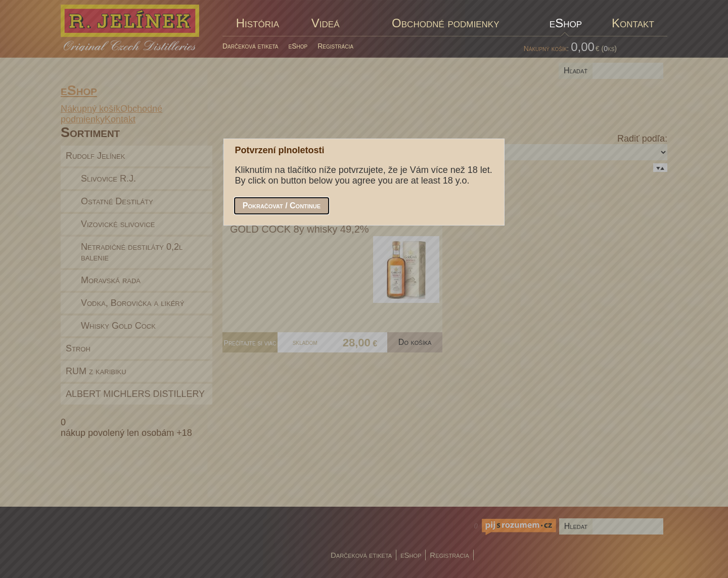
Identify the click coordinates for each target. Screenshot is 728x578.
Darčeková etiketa (251, 46)
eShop (298, 46)
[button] (282, 206)
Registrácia (335, 46)
